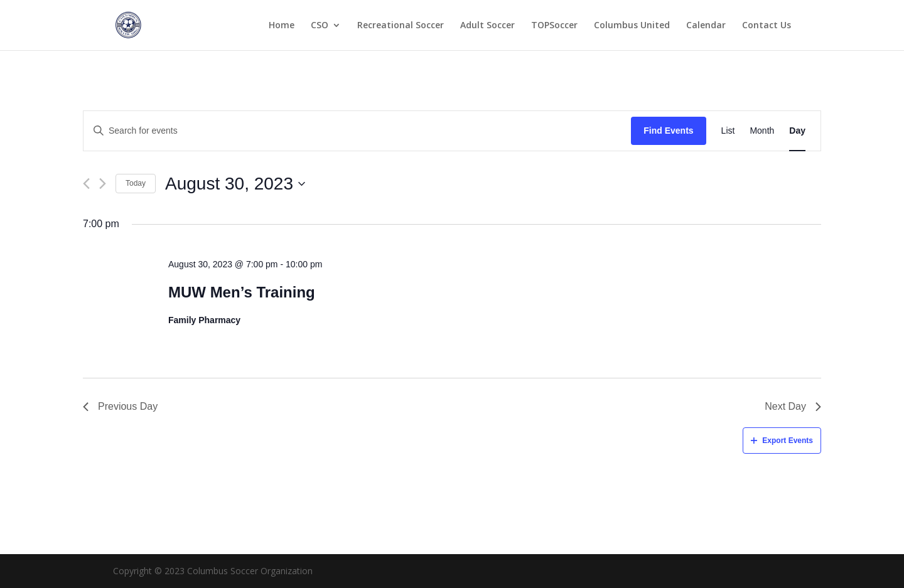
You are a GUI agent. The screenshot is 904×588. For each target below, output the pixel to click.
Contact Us (767, 26)
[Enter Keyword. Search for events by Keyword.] (357, 131)
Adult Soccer (487, 26)
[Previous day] (86, 184)
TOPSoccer (554, 26)
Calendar (706, 26)
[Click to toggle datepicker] (235, 184)
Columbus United (632, 26)
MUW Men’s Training (242, 292)
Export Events (782, 441)
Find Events (668, 131)
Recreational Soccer (401, 26)
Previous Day (120, 406)
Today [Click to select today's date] (136, 183)
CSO (320, 26)
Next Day (793, 406)
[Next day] (103, 184)
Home (282, 26)
